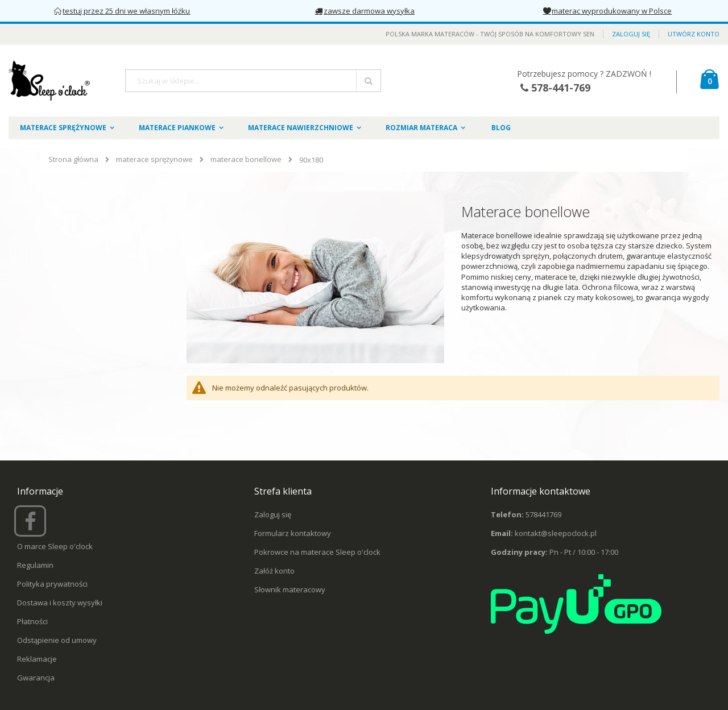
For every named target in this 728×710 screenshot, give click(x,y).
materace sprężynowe (154, 159)
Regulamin (35, 565)
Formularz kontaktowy (293, 533)
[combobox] (253, 81)
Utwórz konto (694, 34)
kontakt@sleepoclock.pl (556, 533)
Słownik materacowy (290, 589)
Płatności (32, 621)
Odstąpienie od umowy (57, 640)
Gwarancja (36, 678)
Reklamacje (37, 659)
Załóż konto (274, 571)
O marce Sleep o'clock (55, 546)
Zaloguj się (631, 34)
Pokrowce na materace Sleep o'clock (317, 552)
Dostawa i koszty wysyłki (60, 603)
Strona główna (73, 159)
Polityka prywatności (52, 584)
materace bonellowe (246, 159)
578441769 (543, 514)
